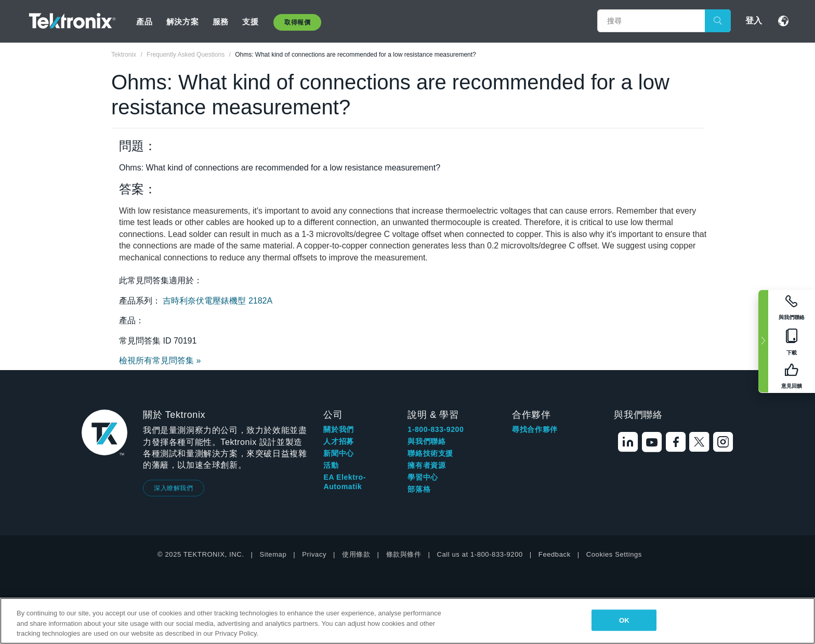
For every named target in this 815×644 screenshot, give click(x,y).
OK (624, 620)
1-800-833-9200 (436, 429)
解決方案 (182, 22)
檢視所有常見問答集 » (160, 360)
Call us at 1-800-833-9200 (480, 554)
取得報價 (297, 22)
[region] (407, 621)
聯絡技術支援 (430, 453)
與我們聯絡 (426, 441)
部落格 (419, 489)
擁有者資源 (426, 465)
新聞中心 (338, 453)
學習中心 (423, 477)
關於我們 (338, 429)
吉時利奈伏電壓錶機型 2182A (218, 301)
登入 (754, 21)
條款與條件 (404, 554)
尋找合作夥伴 (535, 429)
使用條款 (356, 554)
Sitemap (273, 554)
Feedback (555, 554)
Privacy (314, 554)
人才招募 (338, 441)
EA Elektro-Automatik (345, 482)
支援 (250, 22)
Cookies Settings (614, 554)
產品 (144, 22)
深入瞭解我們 (174, 488)
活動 (331, 465)
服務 (221, 22)
